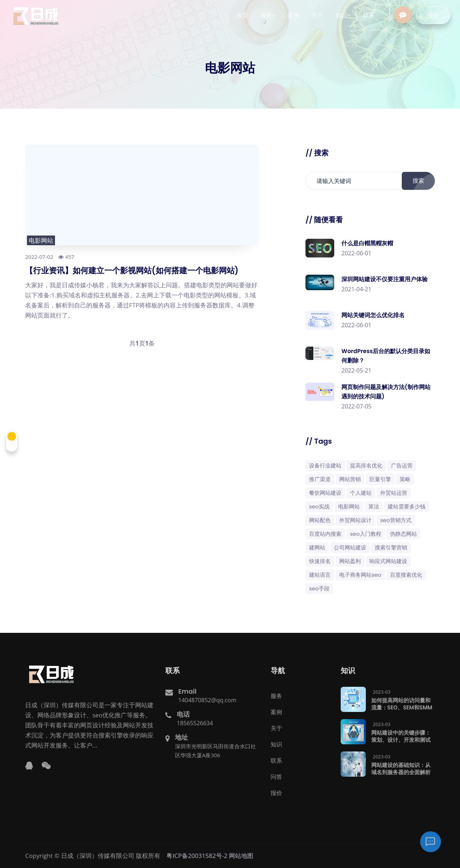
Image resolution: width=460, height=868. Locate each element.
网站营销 (350, 479)
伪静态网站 (403, 534)
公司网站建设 (350, 547)
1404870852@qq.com (207, 700)
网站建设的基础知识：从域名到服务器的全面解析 (401, 769)
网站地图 (241, 856)
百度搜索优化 (406, 575)
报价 (438, 15)
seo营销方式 (396, 520)
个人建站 (361, 493)
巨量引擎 (380, 479)
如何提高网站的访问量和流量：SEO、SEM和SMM (402, 704)
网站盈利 (350, 561)
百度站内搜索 (325, 534)
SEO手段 (319, 588)
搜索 (422, 181)
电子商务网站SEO (360, 575)
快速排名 (320, 561)
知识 (276, 744)
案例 (276, 712)
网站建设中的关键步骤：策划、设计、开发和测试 (401, 736)
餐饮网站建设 (325, 493)
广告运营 (402, 465)
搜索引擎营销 (391, 547)
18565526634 (195, 723)
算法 (374, 506)
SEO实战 (319, 506)
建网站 (317, 547)
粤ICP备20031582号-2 (197, 856)
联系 (276, 760)
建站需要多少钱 (407, 506)
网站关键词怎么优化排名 (373, 315)
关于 (276, 728)
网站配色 (320, 520)
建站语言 (320, 575)
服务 (276, 696)
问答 (276, 777)
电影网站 (41, 240)
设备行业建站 (325, 465)
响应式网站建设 (388, 561)
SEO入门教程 (366, 534)
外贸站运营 (394, 493)
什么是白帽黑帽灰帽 (367, 243)
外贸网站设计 (355, 520)
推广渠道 (320, 479)
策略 (405, 479)
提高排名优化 (366, 465)
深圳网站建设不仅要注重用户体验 (385, 279)
